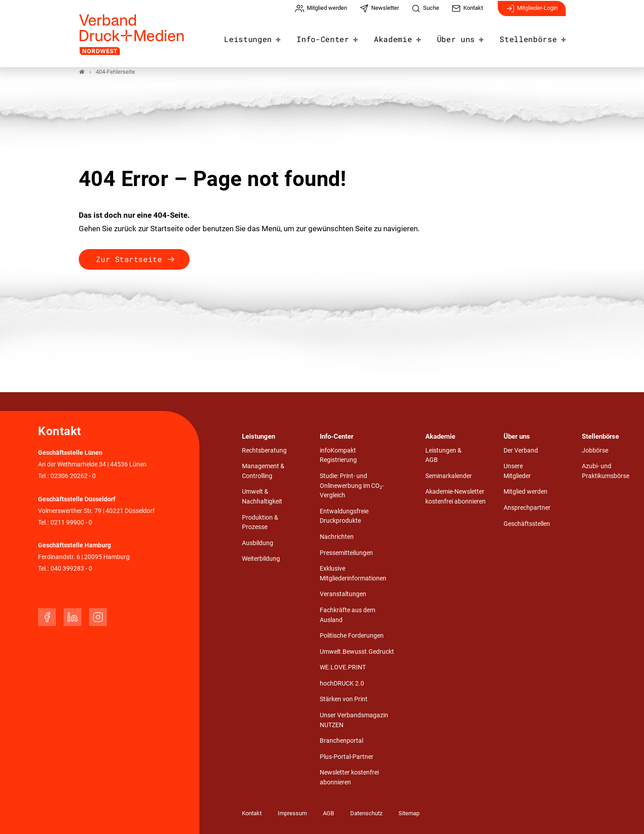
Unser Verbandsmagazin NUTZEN (354, 720)
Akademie (404, 37)
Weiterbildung (261, 559)
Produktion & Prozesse (260, 523)
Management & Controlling (263, 471)
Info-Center (338, 37)
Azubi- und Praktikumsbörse (606, 471)
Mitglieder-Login (532, 13)
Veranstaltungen (343, 595)
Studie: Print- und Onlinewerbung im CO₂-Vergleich (352, 486)
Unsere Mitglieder (517, 471)
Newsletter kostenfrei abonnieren (349, 777)
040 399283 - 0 (71, 569)
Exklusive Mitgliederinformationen (353, 574)
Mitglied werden (525, 492)
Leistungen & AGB (443, 455)
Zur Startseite (129, 259)
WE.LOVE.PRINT (343, 667)
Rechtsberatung (264, 451)
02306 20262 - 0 (73, 476)
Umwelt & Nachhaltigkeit (262, 497)
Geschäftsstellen (527, 524)
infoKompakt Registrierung (338, 455)
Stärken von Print (344, 700)
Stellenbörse (531, 37)
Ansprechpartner (527, 508)
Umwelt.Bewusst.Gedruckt (357, 652)
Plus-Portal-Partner (347, 757)
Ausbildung (258, 543)
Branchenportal (341, 741)
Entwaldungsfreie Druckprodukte (344, 516)
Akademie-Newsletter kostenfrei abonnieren (455, 497)
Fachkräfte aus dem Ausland (347, 615)
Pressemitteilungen (346, 553)
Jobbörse (595, 451)
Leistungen (268, 37)
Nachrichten (337, 537)
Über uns (463, 37)
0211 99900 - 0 (71, 523)
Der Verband (521, 451)
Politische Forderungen (352, 636)
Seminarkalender (449, 476)
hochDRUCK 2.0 (342, 684)
